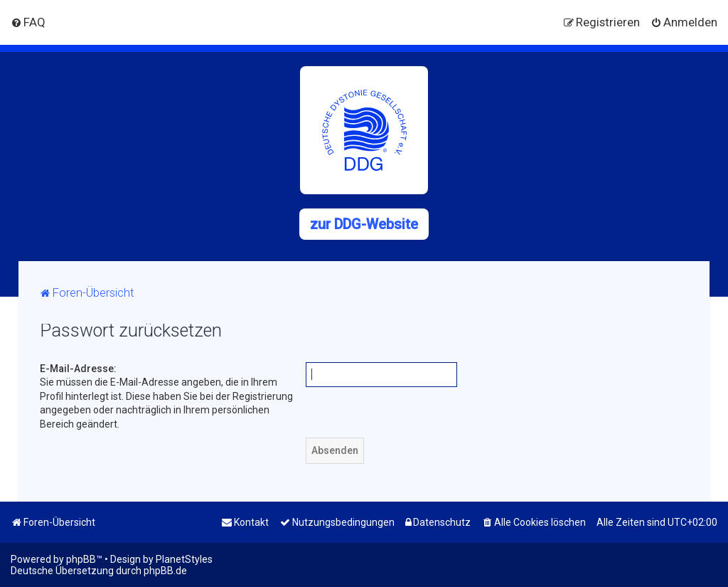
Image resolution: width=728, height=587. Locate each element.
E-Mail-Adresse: (78, 369)
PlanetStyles (184, 559)
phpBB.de (165, 571)
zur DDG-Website (364, 224)
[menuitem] (28, 22)
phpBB (81, 559)
